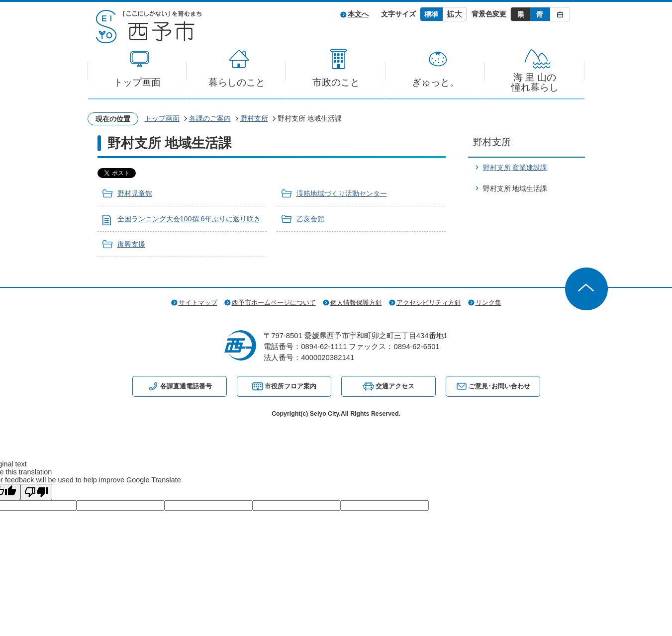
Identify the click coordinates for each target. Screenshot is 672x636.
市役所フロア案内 (290, 386)
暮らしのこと (237, 82)
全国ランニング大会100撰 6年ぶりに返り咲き (189, 219)
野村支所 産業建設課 (515, 168)
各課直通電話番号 (186, 386)
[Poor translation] (36, 492)
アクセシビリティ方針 (429, 303)
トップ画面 (137, 82)
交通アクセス (395, 386)
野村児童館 (135, 193)
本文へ (358, 14)
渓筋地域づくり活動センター (342, 193)
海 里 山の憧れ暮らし (535, 82)
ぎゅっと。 (435, 82)
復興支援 (131, 244)
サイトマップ (198, 303)
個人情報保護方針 (356, 303)
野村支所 (254, 118)
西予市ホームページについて (274, 303)
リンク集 (488, 303)
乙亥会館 (310, 219)
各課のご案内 (210, 118)
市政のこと (336, 82)
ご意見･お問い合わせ (499, 386)
